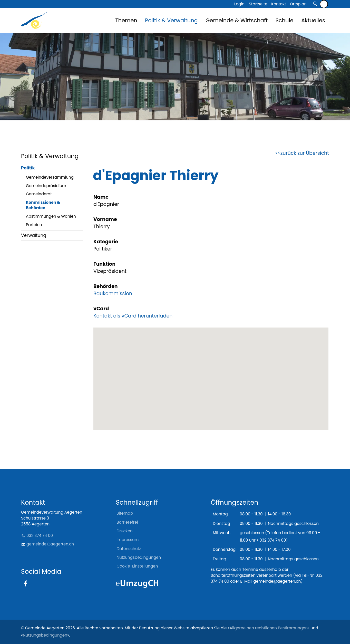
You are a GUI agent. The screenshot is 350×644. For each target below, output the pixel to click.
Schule (285, 20)
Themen (126, 20)
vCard (101, 309)
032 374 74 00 (40, 536)
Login (239, 4)
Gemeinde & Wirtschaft (237, 20)
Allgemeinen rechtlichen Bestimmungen (269, 628)
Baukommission (113, 294)
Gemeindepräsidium (46, 186)
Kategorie (106, 242)
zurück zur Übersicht (305, 153)
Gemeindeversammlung (50, 177)
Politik (28, 168)
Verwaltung (34, 235)
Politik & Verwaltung (171, 20)
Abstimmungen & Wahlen (51, 216)
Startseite (258, 4)
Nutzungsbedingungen (45, 635)
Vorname (105, 219)
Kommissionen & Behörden (43, 205)
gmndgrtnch (50, 544)
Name (101, 197)
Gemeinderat (39, 194)
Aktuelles (313, 20)
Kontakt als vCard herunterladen (133, 316)
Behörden (106, 286)
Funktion (104, 264)
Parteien (34, 225)
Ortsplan (298, 4)
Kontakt (279, 4)
